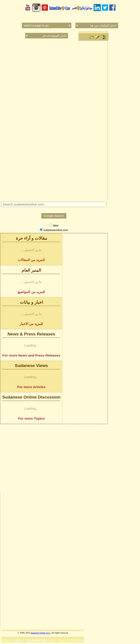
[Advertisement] (54, 121)
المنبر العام (31, 270)
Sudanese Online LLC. (41, 633)
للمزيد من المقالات (31, 260)
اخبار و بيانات (31, 302)
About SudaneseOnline (36, 640)
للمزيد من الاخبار (31, 324)
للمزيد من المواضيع (31, 292)
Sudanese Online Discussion (31, 397)
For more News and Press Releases (31, 355)
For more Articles (31, 387)
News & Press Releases (31, 334)
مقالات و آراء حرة (31, 238)
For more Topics (31, 418)
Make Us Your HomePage (71, 640)
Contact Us (19, 640)
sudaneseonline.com (54, 230)
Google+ (53, 640)
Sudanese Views (31, 366)
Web (54, 225)
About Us (7, 640)
